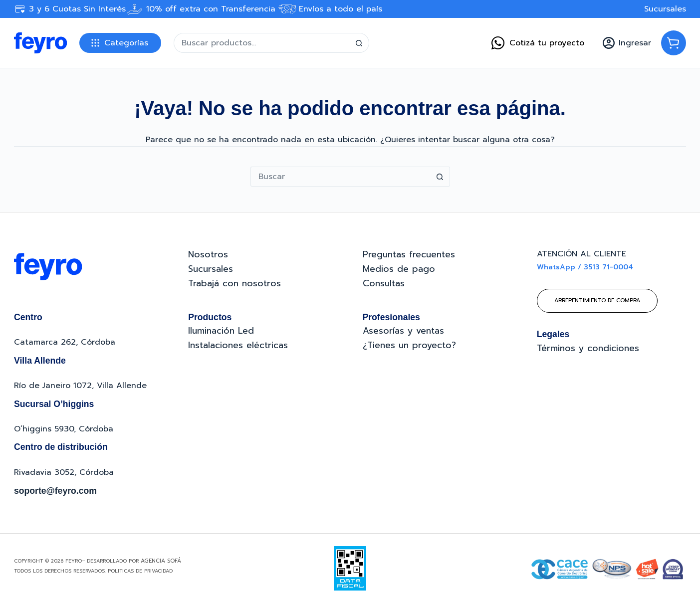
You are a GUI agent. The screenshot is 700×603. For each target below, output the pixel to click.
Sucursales (665, 9)
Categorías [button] (126, 43)
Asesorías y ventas (403, 331)
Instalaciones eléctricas (238, 345)
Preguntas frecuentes (409, 254)
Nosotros (208, 254)
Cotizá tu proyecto (537, 43)
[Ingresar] (627, 43)
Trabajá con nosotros (234, 283)
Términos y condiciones (588, 348)
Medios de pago (399, 269)
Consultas (384, 283)
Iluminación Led (221, 331)
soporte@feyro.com (55, 491)
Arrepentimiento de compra (597, 301)
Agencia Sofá (161, 561)
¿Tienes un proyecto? (409, 345)
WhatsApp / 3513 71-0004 (585, 267)
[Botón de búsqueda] (359, 43)
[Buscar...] (261, 43)
